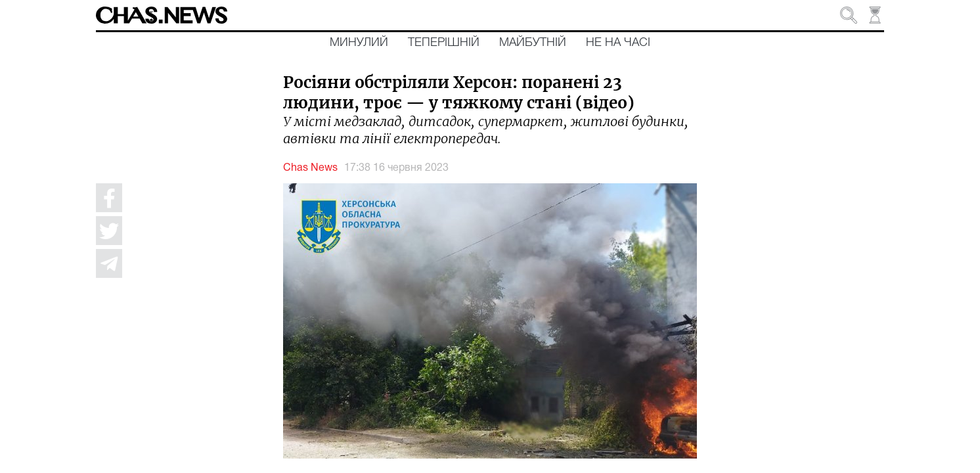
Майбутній (533, 43)
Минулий (359, 43)
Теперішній (444, 43)
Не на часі (618, 43)
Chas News (310, 168)
